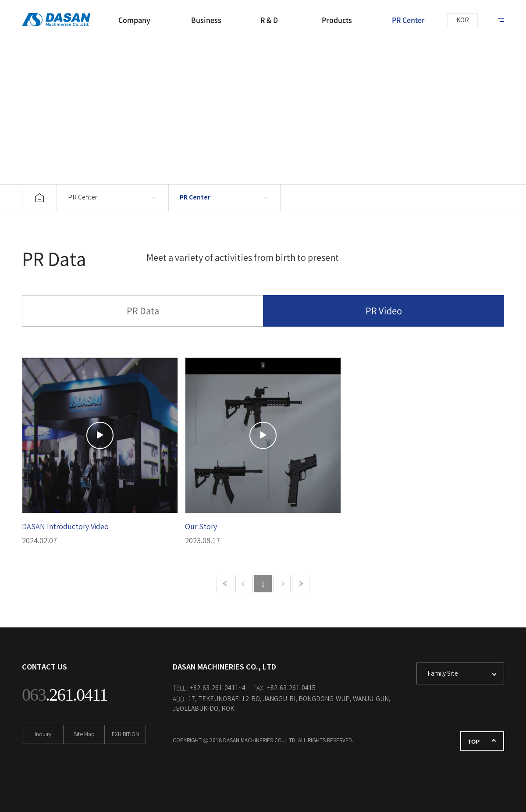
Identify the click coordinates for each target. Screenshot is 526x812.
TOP (474, 742)
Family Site (443, 674)
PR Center (408, 20)
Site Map (84, 735)
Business (206, 20)
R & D (269, 20)
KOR (463, 21)
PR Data (143, 311)
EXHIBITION (125, 735)
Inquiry (43, 735)
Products (337, 20)
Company (134, 20)
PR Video (384, 311)
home (39, 198)
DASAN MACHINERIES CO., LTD (59, 20)
